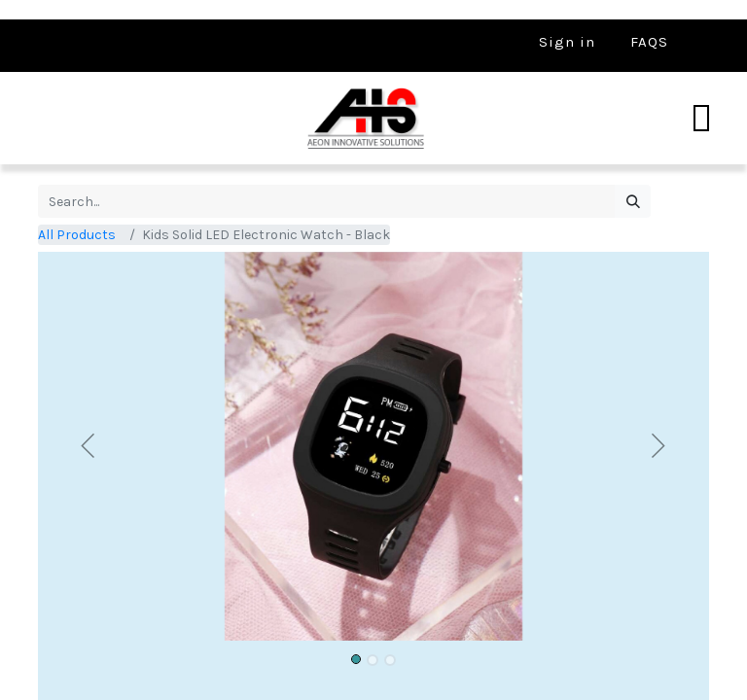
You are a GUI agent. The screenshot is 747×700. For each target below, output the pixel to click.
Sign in (567, 42)
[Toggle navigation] (701, 119)
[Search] (633, 201)
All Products (77, 235)
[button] (89, 446)
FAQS (649, 42)
